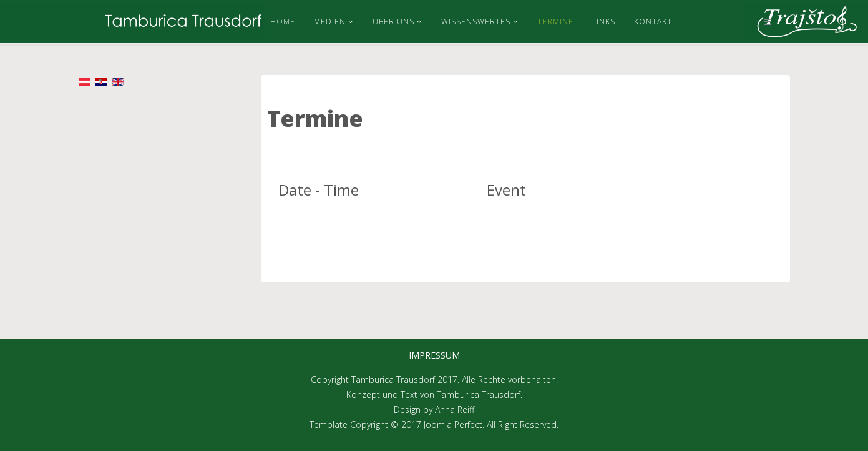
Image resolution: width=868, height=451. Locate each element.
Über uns (393, 22)
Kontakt (653, 22)
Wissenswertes (476, 22)
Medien (330, 22)
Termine (555, 22)
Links (604, 22)
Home (283, 22)
